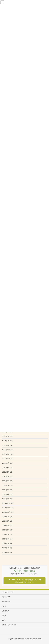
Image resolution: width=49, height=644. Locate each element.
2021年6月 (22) (7, 476)
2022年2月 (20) (7, 441)
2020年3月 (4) (7, 543)
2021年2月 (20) (7, 494)
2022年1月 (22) (7, 445)
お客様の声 (5, 611)
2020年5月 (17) (7, 534)
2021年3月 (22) (7, 490)
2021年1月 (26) (7, 499)
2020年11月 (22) (8, 508)
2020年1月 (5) (7, 552)
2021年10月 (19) (8, 459)
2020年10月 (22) (8, 512)
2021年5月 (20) (7, 481)
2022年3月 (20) (7, 436)
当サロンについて (8, 592)
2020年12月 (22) (8, 503)
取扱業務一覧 (6, 601)
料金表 (4, 606)
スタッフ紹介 (6, 597)
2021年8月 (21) (7, 468)
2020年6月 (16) (7, 530)
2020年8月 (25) (7, 521)
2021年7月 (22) (7, 472)
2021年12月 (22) (8, 450)
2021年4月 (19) (7, 485)
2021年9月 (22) (7, 463)
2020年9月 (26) (7, 517)
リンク (4, 620)
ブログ (4, 615)
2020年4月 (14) (7, 539)
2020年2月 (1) (7, 548)
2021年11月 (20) (8, 454)
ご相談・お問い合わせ (9, 625)
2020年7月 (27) (7, 525)
